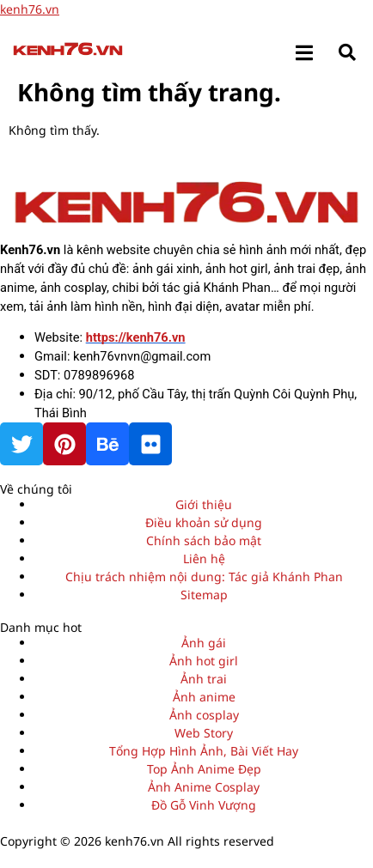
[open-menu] (304, 51)
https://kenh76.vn (136, 337)
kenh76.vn (30, 9)
